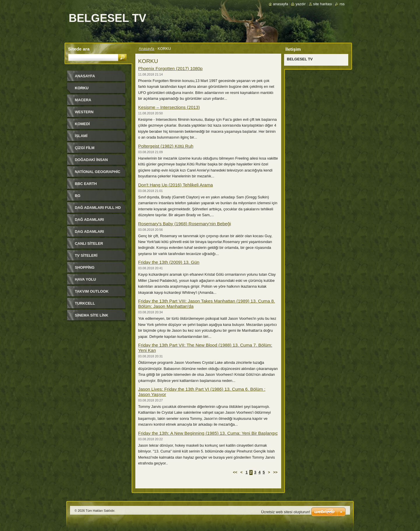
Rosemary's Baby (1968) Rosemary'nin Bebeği (185, 224)
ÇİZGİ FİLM (85, 148)
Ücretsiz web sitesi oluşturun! (286, 512)
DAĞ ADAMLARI (90, 220)
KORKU (82, 88)
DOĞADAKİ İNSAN (91, 160)
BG (78, 196)
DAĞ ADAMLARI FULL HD (98, 208)
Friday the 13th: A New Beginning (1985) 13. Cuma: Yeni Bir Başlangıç (208, 433)
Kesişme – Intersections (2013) (169, 107)
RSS (342, 4)
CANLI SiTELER (89, 243)
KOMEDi (82, 124)
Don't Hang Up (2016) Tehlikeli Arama (176, 185)
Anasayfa (147, 49)
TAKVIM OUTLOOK (92, 291)
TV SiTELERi (86, 255)
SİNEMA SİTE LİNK (92, 315)
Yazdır (301, 4)
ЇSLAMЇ (81, 136)
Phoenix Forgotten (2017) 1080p (170, 68)
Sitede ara (79, 49)
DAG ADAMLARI (90, 232)
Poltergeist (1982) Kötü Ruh (166, 146)
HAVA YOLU (86, 279)
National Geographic (98, 172)
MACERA (83, 100)
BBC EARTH (86, 184)
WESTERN (84, 112)
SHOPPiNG (85, 267)
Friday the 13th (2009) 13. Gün (169, 262)
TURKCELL (85, 303)
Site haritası (323, 4)
